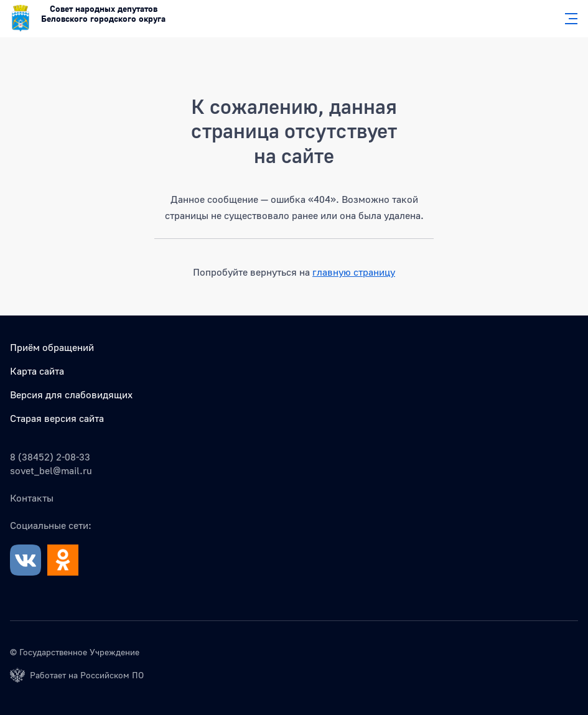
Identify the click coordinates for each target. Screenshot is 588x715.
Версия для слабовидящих (71, 395)
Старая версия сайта (57, 418)
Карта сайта (37, 371)
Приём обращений (52, 347)
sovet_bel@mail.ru (51, 470)
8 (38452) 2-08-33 (50, 457)
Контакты (32, 498)
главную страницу (354, 272)
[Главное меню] (567, 19)
